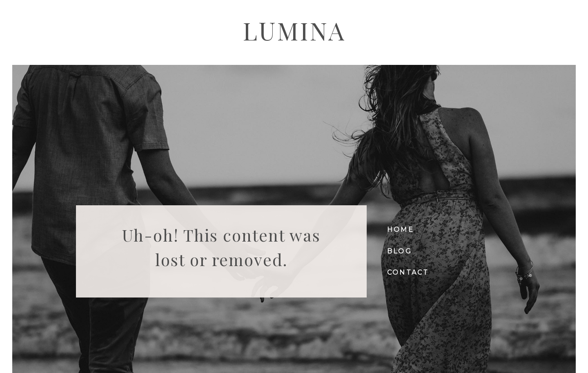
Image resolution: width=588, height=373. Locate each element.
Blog (400, 251)
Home (401, 230)
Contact (408, 272)
